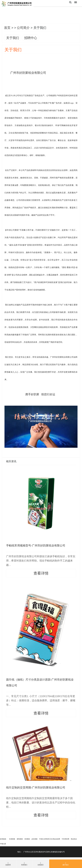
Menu (75, 1)
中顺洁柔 (3, 844)
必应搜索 (34, 839)
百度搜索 (12, 839)
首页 (7, 28)
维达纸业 (74, 839)
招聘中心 (31, 38)
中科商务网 (65, 839)
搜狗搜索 (20, 839)
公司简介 (23, 28)
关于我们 (13, 38)
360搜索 (27, 839)
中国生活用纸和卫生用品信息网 (50, 839)
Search (70, 2)
